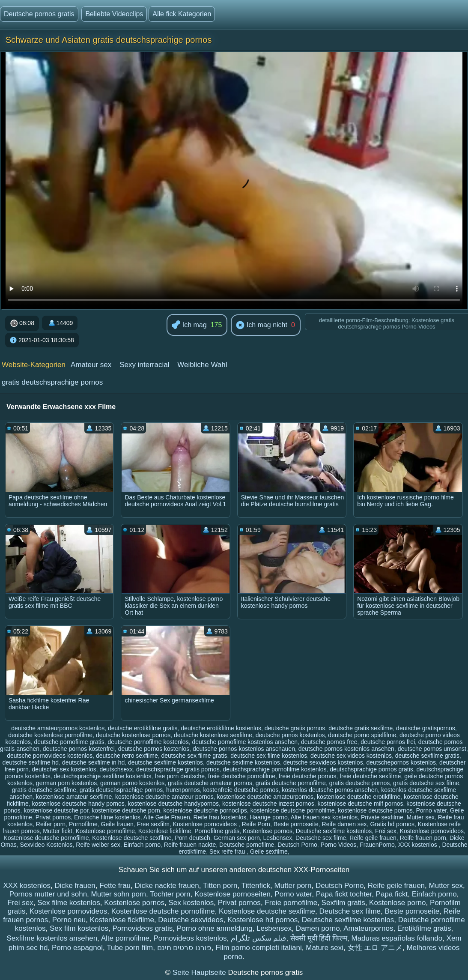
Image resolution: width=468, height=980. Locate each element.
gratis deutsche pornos (360, 783)
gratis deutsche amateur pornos (210, 783)
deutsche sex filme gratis (194, 756)
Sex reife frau (228, 852)
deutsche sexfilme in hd (93, 762)
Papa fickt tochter (344, 894)
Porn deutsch (192, 838)
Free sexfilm (153, 824)
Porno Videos (339, 845)
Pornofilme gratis (217, 831)
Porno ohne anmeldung (215, 928)
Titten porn (220, 886)
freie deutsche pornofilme (242, 776)
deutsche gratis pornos (295, 728)
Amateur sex (91, 365)
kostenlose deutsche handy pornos (78, 804)
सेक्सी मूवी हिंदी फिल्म (319, 938)
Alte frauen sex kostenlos (324, 817)
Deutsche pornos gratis (39, 14)
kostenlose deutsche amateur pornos (164, 797)
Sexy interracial (144, 365)
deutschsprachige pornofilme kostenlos (274, 769)
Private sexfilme (382, 817)
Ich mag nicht (262, 326)
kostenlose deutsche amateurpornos (265, 797)
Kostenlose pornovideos (206, 824)
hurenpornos (183, 790)
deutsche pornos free (329, 742)
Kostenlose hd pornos (262, 920)
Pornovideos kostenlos (190, 938)
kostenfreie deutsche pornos (241, 790)
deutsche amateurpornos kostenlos (58, 728)
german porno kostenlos (132, 783)
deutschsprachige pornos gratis (371, 769)
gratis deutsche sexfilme (44, 790)
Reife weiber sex (98, 845)
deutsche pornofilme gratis (69, 742)
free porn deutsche (180, 776)
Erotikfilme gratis (424, 928)
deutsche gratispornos (426, 728)
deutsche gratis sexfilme (361, 728)
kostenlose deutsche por (56, 810)
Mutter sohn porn (119, 894)
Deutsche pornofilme (247, 845)
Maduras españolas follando (397, 938)
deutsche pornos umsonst (432, 749)
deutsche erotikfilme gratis (143, 728)
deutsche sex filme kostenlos (269, 756)
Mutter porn (293, 886)
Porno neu (69, 920)
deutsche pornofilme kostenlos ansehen (245, 742)
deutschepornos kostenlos (401, 762)
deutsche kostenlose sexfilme (213, 735)
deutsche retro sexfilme (127, 756)
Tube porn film (130, 948)
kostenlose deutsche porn (126, 810)
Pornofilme (83, 824)
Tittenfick (256, 886)
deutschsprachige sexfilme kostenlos (102, 776)
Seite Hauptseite (200, 973)
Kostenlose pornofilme (105, 831)
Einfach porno (142, 845)
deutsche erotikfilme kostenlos (221, 728)
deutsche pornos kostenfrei (79, 749)
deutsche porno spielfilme (362, 735)
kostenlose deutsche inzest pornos (268, 804)
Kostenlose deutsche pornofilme (46, 838)
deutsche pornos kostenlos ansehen (346, 749)
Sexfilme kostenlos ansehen (52, 938)
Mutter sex (421, 817)
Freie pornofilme (291, 903)
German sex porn (237, 838)
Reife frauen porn (423, 838)
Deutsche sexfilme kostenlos (334, 831)
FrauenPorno (377, 845)
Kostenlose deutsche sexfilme (132, 838)
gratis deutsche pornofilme (291, 783)
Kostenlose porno (397, 903)
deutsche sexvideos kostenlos (323, 762)
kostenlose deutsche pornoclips (205, 810)
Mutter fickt (57, 831)
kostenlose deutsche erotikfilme (359, 797)
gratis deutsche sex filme (426, 783)
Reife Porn (256, 824)
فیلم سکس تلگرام (258, 938)
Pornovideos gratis (142, 928)
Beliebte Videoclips (114, 14)
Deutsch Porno (297, 845)
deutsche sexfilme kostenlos (165, 762)
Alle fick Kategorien (182, 14)
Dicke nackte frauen (167, 886)
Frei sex (386, 831)
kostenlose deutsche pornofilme (293, 810)
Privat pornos (53, 817)
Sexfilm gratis (343, 903)
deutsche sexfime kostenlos (243, 762)
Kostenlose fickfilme (165, 831)
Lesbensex (278, 838)
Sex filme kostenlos (69, 903)
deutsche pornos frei (388, 742)
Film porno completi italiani (259, 948)
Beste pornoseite (296, 824)
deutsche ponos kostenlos (290, 735)
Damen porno (318, 928)
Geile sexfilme (269, 852)
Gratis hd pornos (392, 824)
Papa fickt (392, 894)
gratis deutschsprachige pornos (52, 382)
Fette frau (115, 886)
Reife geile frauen (373, 838)
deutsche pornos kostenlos (154, 749)
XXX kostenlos (419, 845)
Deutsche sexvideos (191, 920)
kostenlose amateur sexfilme (74, 797)
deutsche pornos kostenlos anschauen (244, 749)
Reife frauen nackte (190, 845)
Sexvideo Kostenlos (46, 845)
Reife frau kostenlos (220, 817)
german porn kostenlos (66, 783)
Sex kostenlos (191, 903)
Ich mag (189, 325)
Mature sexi (325, 948)
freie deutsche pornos (308, 776)
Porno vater (431, 810)
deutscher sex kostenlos (64, 769)
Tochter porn (170, 894)
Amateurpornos (368, 928)
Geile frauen (117, 824)
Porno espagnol (77, 948)
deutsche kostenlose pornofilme (50, 735)
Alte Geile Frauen (167, 817)
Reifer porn (51, 824)
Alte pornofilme (125, 938)
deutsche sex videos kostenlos (351, 756)
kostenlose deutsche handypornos (173, 804)
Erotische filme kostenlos (107, 817)
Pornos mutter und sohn (48, 894)
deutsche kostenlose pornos (133, 735)
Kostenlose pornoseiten (233, 894)
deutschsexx (116, 769)
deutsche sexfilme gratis (427, 756)
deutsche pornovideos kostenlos (50, 756)
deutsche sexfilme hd (31, 762)
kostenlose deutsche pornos (375, 810)
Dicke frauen (75, 886)
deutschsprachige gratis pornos (178, 769)
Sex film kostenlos (79, 928)
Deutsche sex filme (321, 838)
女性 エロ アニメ (375, 948)
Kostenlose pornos (268, 831)
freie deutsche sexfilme (370, 776)
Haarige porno (269, 817)
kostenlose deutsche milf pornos (360, 804)
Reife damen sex (344, 824)
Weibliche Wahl (202, 365)
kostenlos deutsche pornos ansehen (330, 790)
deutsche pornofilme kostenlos (148, 742)
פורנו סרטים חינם (184, 948)
